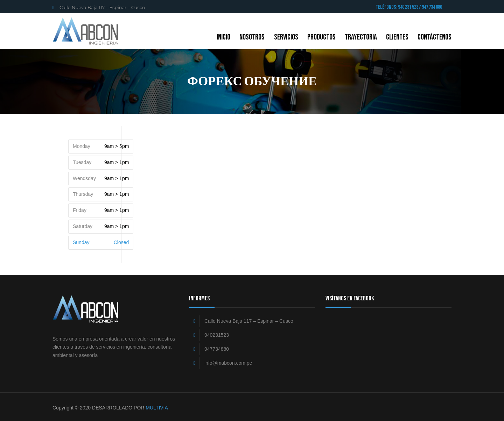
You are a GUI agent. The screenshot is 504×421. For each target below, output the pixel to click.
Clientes (397, 37)
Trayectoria (361, 37)
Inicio (223, 37)
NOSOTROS (252, 37)
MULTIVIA (157, 408)
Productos (321, 37)
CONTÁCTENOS (435, 37)
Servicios (286, 37)
